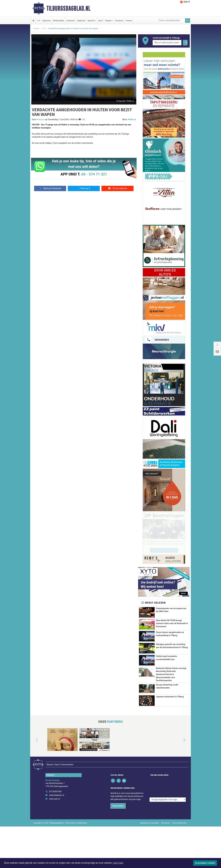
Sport (100, 21)
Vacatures (119, 21)
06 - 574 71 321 (94, 174)
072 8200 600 (55, 833)
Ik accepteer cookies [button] (205, 863)
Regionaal (81, 21)
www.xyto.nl (54, 840)
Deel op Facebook (50, 188)
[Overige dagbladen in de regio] (168, 827)
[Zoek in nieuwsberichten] (171, 21)
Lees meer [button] (118, 863)
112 (38, 21)
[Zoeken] (188, 21)
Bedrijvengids (59, 21)
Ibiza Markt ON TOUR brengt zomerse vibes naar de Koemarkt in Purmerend (172, 625)
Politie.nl (132, 119)
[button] (34, 788)
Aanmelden (118, 847)
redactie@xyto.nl (57, 837)
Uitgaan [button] (108, 21)
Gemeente (71, 21)
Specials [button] (91, 21)
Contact (129, 21)
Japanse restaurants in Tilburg (170, 744)
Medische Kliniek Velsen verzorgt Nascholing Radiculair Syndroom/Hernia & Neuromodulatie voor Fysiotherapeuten (171, 702)
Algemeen (47, 21)
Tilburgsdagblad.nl (68, 8)
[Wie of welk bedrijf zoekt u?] (167, 43)
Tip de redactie (117, 188)
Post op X (84, 188)
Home (36, 29)
